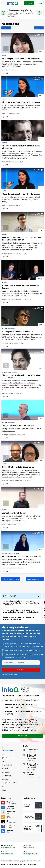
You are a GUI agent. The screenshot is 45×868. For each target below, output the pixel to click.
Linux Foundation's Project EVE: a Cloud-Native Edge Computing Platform (21, 239)
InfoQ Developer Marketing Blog (11, 785)
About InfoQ (6, 772)
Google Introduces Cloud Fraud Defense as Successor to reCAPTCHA (19, 618)
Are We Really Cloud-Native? (14, 513)
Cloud (4, 99)
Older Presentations (34, 579)
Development (9, 596)
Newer (7, 28)
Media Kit (5, 779)
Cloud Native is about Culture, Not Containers (21, 194)
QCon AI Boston (33, 750)
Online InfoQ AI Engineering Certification (32, 766)
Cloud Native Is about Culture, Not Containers (21, 102)
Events (4, 761)
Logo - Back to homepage (13, 3)
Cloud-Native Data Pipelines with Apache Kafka (22, 557)
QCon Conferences (8, 758)
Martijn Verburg (8, 435)
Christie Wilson (8, 343)
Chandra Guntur (8, 481)
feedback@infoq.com (8, 847)
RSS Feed (21, 23)
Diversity (5, 790)
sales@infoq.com (29, 847)
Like (7, 73)
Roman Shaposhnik (9, 253)
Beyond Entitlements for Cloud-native (18, 467)
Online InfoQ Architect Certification (32, 757)
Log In (4, 754)
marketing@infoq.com (30, 854)
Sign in (39, 3)
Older (38, 28)
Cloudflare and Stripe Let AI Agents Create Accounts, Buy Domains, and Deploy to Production (21, 611)
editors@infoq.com (7, 854)
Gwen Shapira (7, 568)
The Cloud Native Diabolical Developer (18, 426)
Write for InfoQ (7, 765)
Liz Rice (5, 70)
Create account (7, 750)
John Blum (6, 299)
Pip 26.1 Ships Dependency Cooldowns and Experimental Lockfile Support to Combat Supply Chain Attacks (21, 603)
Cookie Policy (31, 864)
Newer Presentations (11, 579)
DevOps (5, 55)
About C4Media (7, 776)
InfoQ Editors (6, 769)
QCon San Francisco (30, 774)
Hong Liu (18, 481)
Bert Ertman (7, 524)
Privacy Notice (6, 864)
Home (4, 747)
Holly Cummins (8, 114)
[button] (21, 670)
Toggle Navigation (3, 3)
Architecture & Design (10, 372)
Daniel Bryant (7, 162)
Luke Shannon (16, 299)
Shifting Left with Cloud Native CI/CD (17, 332)
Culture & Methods (9, 328)
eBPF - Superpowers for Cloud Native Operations (22, 59)
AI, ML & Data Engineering (11, 553)
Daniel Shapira (8, 393)
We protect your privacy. (9, 674)
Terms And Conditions (19, 864)
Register (29, 3)
